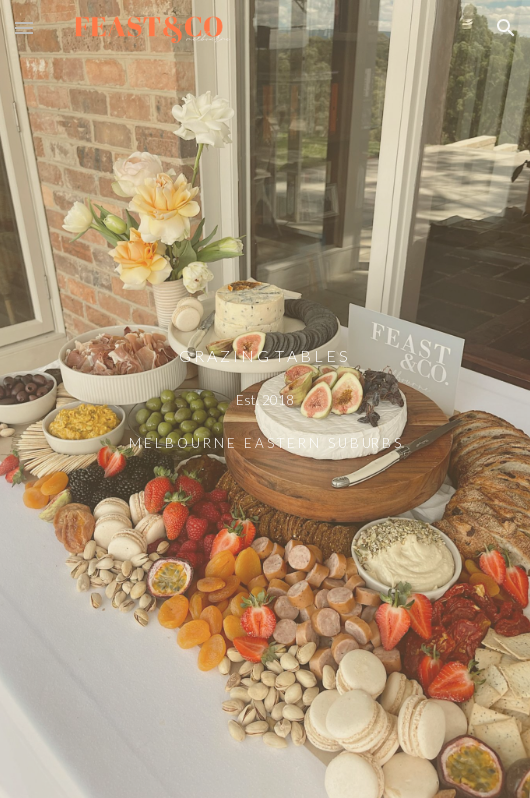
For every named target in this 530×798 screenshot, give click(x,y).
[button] (24, 27)
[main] (265, 399)
